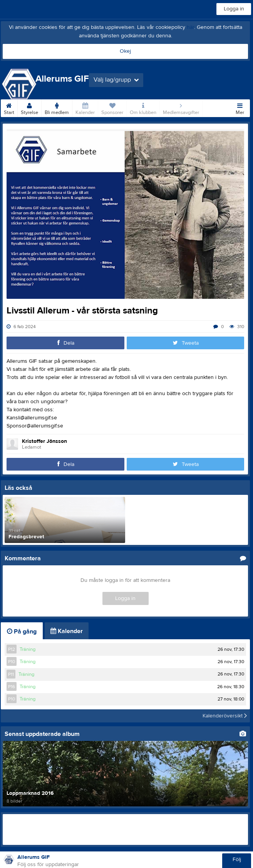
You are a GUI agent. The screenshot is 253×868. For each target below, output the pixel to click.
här (190, 27)
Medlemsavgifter (181, 107)
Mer (240, 107)
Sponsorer (112, 107)
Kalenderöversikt (225, 716)
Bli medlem (57, 107)
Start (9, 107)
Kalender (85, 107)
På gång (22, 632)
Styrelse (29, 107)
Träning (28, 649)
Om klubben (143, 107)
